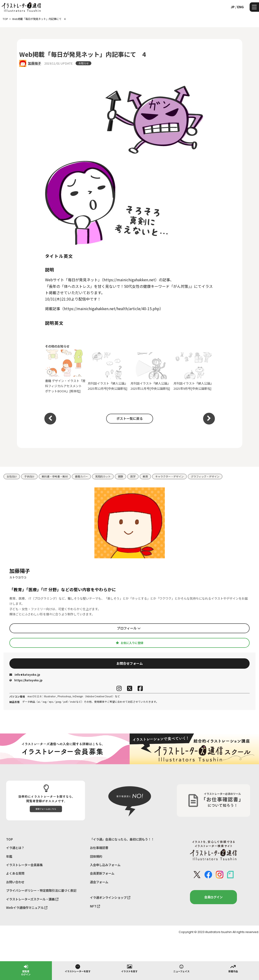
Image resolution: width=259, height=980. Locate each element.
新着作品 (233, 968)
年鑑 (9, 856)
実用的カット (103, 476)
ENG (240, 7)
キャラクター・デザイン (169, 476)
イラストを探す (129, 968)
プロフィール (129, 628)
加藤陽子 (35, 63)
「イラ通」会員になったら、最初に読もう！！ (122, 839)
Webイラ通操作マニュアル (27, 908)
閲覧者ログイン (26, 970)
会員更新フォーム (102, 873)
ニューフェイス (181, 968)
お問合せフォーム (130, 663)
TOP (10, 839)
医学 (133, 476)
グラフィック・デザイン (205, 476)
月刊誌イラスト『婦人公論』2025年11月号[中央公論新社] (151, 371)
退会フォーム (99, 882)
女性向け (12, 476)
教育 (145, 476)
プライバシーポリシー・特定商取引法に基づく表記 (41, 890)
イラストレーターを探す (78, 968)
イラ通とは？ (15, 848)
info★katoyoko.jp (25, 675)
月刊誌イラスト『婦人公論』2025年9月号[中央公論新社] (194, 371)
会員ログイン (213, 897)
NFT (95, 906)
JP (233, 7)
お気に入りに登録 (129, 643)
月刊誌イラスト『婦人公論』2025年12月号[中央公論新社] (108, 371)
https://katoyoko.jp (26, 680)
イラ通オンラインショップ (110, 897)
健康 (120, 476)
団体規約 (96, 856)
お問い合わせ (15, 882)
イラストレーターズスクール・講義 (32, 899)
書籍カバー (81, 476)
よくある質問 (15, 873)
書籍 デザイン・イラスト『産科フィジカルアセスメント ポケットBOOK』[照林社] (65, 371)
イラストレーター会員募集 (24, 865)
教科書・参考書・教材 (55, 476)
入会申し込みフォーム (105, 865)
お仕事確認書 (99, 848)
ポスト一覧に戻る (130, 418)
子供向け (29, 476)
